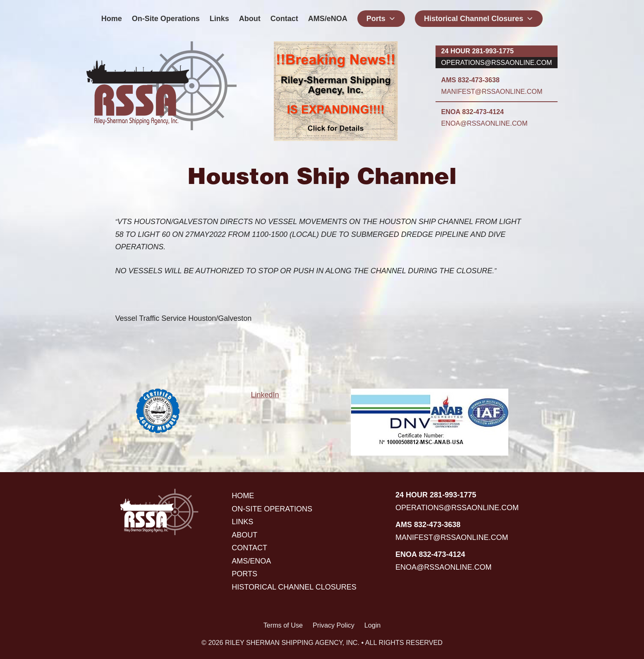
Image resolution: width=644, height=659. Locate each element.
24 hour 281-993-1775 (478, 51)
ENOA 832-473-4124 (473, 112)
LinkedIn (265, 395)
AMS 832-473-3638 (470, 80)
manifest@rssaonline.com (492, 91)
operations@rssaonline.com (497, 62)
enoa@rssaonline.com (485, 123)
